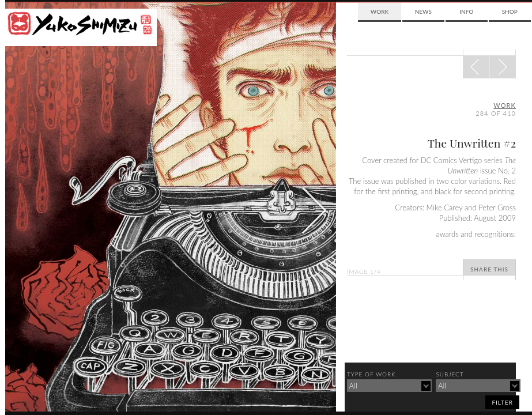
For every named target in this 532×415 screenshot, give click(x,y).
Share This (489, 269)
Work (380, 12)
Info (466, 12)
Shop (510, 12)
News (423, 12)
